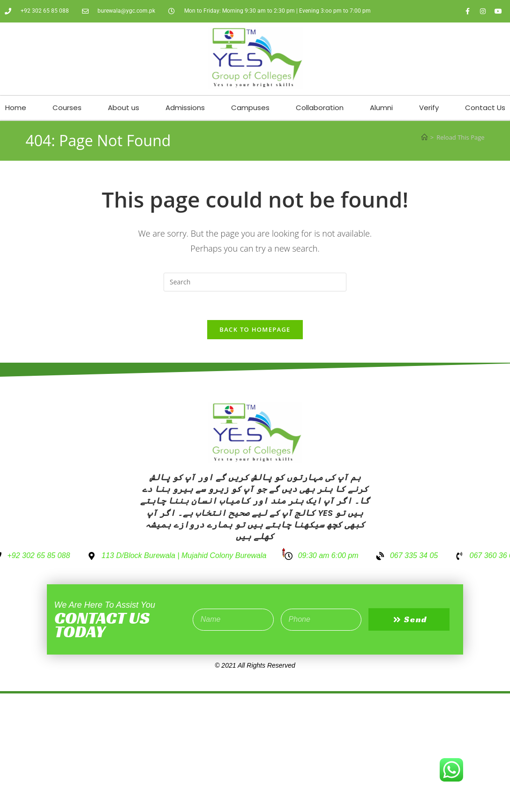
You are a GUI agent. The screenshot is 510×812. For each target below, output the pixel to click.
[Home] (424, 137)
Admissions (185, 108)
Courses (67, 108)
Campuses (250, 108)
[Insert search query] (255, 282)
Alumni (381, 108)
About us (124, 108)
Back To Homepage (255, 329)
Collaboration (320, 108)
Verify (429, 108)
